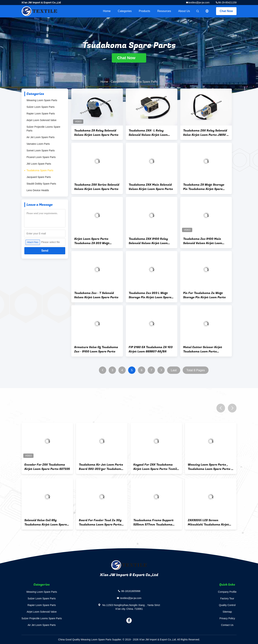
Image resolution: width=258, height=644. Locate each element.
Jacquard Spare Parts (39, 177)
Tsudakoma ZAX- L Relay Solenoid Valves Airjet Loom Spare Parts (148, 133)
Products (144, 11)
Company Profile (227, 592)
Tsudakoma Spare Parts (40, 170)
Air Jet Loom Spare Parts (40, 137)
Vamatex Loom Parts (38, 144)
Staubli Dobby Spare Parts (41, 184)
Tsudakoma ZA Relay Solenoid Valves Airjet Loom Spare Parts (96, 133)
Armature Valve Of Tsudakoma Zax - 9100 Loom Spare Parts (96, 349)
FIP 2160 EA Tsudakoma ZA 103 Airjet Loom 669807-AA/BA (151, 349)
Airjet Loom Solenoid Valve (41, 120)
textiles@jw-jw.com (199, 3)
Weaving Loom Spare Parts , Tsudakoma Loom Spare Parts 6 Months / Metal (210, 467)
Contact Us (227, 625)
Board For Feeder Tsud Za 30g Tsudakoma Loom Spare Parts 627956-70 (100, 522)
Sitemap (227, 612)
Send (45, 251)
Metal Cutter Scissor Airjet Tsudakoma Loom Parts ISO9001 (203, 349)
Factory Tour (227, 598)
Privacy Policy (227, 618)
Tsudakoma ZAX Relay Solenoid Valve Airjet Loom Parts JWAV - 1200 (205, 133)
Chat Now (226, 11)
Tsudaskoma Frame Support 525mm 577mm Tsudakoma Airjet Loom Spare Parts (153, 522)
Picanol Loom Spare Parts (41, 157)
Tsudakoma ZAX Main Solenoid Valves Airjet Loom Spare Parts (151, 187)
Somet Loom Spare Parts (41, 150)
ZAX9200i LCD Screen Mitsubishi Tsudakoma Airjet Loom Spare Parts (208, 522)
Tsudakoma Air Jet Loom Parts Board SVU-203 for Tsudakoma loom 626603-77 (101, 467)
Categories (125, 11)
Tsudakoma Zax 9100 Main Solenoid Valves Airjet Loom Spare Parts (203, 241)
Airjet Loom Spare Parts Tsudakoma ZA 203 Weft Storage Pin (92, 241)
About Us (184, 11)
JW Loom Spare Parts (39, 164)
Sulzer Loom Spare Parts (40, 107)
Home (107, 11)
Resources (164, 11)
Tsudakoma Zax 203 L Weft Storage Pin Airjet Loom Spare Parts (150, 295)
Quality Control (227, 605)
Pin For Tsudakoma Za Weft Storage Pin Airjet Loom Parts (204, 295)
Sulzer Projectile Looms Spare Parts (43, 129)
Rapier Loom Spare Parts (41, 114)
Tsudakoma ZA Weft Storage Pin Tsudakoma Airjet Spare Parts (204, 187)
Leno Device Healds (38, 190)
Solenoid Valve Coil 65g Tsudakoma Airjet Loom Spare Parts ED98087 (46, 522)
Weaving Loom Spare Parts (42, 100)
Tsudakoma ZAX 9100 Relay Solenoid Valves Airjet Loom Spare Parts (148, 241)
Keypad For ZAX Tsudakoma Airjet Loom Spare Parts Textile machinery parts (156, 467)
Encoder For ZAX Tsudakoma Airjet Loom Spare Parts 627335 (47, 467)
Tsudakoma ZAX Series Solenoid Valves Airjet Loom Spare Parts (97, 187)
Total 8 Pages (196, 370)
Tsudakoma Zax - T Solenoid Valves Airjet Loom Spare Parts (96, 295)
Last (174, 370)
